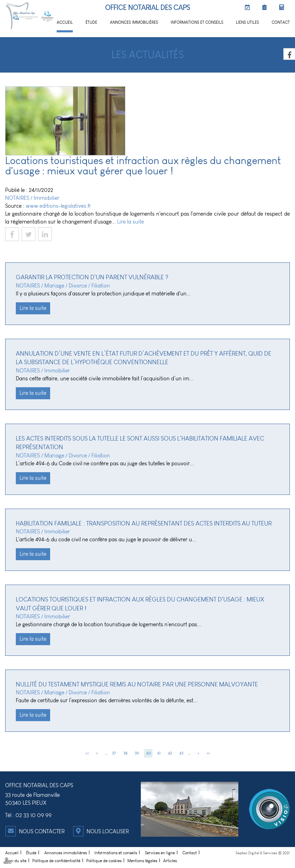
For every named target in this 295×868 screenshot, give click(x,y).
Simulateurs (283, 7)
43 (181, 753)
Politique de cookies (104, 861)
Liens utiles (247, 22)
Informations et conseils (197, 22)
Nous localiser (108, 831)
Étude (91, 22)
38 (125, 753)
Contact (281, 22)
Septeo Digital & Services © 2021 (263, 853)
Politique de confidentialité (56, 861)
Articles (170, 861)
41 (159, 753)
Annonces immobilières (134, 22)
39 (137, 753)
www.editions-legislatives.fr (58, 206)
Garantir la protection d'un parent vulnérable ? (92, 277)
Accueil (65, 22)
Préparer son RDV (266, 7)
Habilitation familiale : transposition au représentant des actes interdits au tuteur (144, 523)
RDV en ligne (248, 7)
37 (114, 753)
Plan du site (16, 861)
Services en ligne (160, 853)
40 (149, 753)
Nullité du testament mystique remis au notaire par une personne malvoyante (137, 684)
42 (170, 753)
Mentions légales (142, 861)
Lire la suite (131, 222)
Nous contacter (42, 831)
